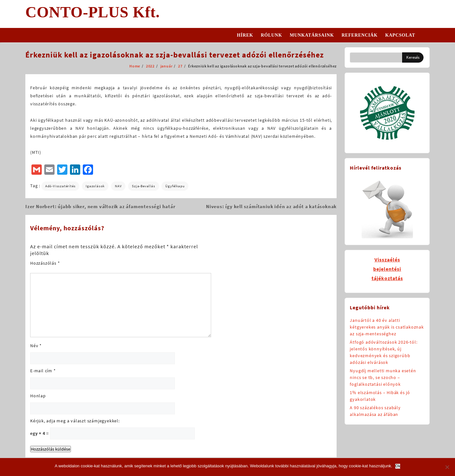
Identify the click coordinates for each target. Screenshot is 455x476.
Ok (398, 466)
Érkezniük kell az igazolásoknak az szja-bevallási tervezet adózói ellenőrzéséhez (175, 55)
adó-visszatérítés (60, 186)
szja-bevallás (143, 186)
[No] (447, 467)
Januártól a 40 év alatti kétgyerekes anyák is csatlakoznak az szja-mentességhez (387, 327)
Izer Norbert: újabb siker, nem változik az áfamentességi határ (100, 206)
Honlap (38, 396)
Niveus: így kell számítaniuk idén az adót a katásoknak (271, 206)
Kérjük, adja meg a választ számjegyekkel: (75, 421)
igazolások (95, 186)
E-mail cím (43, 371)
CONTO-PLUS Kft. (93, 12)
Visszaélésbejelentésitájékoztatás (387, 269)
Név (36, 346)
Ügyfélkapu (175, 186)
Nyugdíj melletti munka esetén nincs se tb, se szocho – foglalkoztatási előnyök (383, 377)
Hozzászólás (45, 263)
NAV (118, 186)
